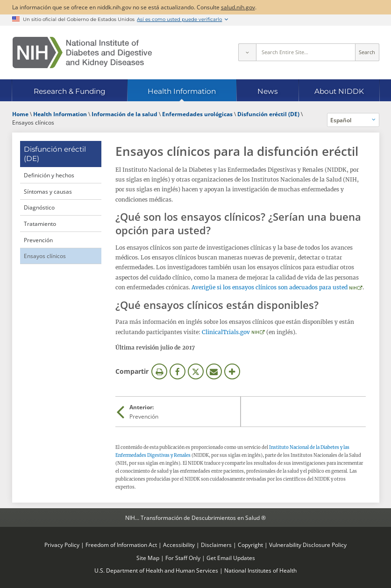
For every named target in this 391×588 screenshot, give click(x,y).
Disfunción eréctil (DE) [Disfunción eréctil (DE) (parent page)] (55, 154)
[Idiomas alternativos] (353, 120)
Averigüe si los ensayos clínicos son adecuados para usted (270, 287)
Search (367, 52)
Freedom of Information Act (121, 545)
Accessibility (179, 545)
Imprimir (159, 371)
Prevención (38, 240)
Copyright (250, 545)
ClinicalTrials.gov (226, 332)
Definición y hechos (49, 175)
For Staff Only (183, 558)
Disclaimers (216, 545)
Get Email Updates (231, 558)
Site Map (148, 558)
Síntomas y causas (48, 191)
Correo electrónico (214, 371)
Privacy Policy (62, 545)
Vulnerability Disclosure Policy (308, 545)
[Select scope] (247, 52)
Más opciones (232, 371)
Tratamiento (40, 224)
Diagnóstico (39, 207)
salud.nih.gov (238, 7)
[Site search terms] (306, 52)
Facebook (178, 371)
